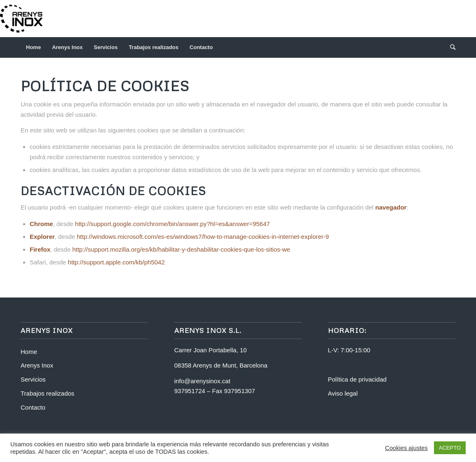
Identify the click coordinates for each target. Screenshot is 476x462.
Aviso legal (343, 393)
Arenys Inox (37, 365)
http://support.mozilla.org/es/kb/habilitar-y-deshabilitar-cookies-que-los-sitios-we (181, 249)
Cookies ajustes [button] (406, 448)
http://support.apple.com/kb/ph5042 (116, 262)
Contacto (33, 407)
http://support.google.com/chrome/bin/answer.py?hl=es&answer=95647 (172, 224)
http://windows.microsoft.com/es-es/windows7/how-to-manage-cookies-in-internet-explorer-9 (203, 237)
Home (29, 352)
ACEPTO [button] (450, 448)
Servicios (33, 379)
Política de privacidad (358, 379)
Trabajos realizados (47, 393)
